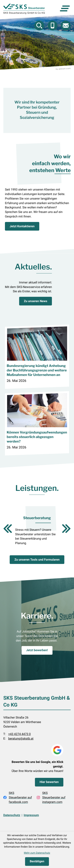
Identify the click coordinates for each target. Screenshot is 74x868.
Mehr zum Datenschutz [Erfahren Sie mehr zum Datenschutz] (37, 853)
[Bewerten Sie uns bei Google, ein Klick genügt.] (49, 782)
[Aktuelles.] (36, 301)
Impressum (31, 815)
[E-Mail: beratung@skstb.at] (66, 26)
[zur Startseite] (24, 9)
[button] (52, 26)
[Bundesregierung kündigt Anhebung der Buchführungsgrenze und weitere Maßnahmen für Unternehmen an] (37, 357)
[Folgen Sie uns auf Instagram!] (52, 798)
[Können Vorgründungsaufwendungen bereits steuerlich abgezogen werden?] (37, 423)
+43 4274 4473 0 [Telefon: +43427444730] (20, 734)
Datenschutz (12, 815)
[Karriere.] (37, 650)
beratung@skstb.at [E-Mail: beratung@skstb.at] (21, 739)
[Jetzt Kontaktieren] (22, 226)
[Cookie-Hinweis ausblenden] (37, 862)
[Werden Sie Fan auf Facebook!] (18, 798)
